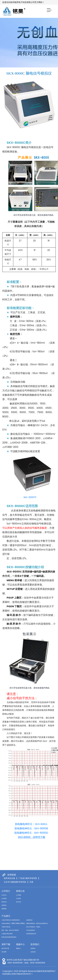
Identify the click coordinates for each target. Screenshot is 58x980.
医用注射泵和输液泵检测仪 (9, 937)
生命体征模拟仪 (31, 930)
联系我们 (35, 944)
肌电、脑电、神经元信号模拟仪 (10, 930)
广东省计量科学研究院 (28, 878)
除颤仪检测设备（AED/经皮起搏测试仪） (38, 923)
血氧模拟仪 (29, 920)
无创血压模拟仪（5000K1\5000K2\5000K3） (14, 923)
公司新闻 (19, 895)
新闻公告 (20, 891)
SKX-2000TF (30, 497)
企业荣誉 (4, 899)
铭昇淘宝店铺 (9, 878)
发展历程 (4, 905)
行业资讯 (19, 899)
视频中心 (20, 944)
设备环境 (4, 902)
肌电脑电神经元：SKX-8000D (31, 833)
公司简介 (6, 891)
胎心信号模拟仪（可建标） (34, 927)
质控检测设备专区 (31, 934)
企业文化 (4, 895)
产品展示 (6, 916)
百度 (31, 882)
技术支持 (19, 902)
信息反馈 (33, 952)
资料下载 (6, 944)
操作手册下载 (5, 948)
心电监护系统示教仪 (7, 934)
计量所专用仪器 (6, 927)
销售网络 (4, 909)
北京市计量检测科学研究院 (15, 882)
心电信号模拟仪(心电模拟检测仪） (11, 920)
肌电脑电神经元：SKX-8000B (31, 828)
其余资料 (4, 952)
